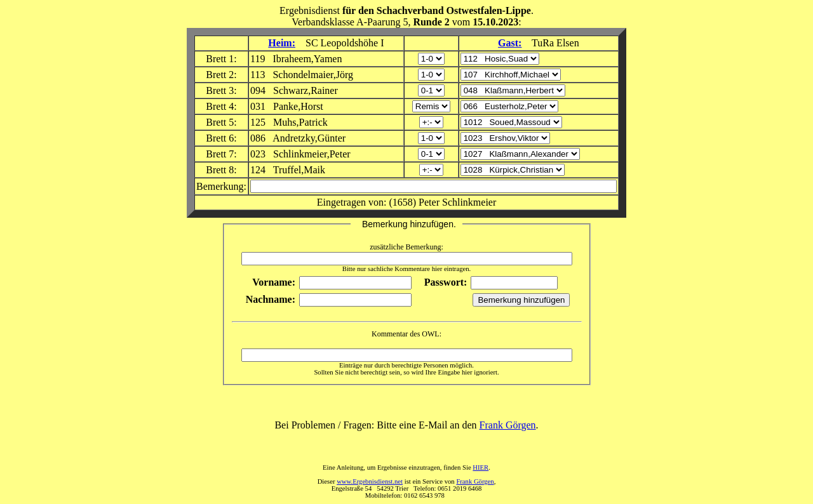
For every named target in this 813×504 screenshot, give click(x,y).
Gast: (510, 43)
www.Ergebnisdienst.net (370, 481)
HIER (480, 468)
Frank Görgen (508, 425)
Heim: (282, 43)
